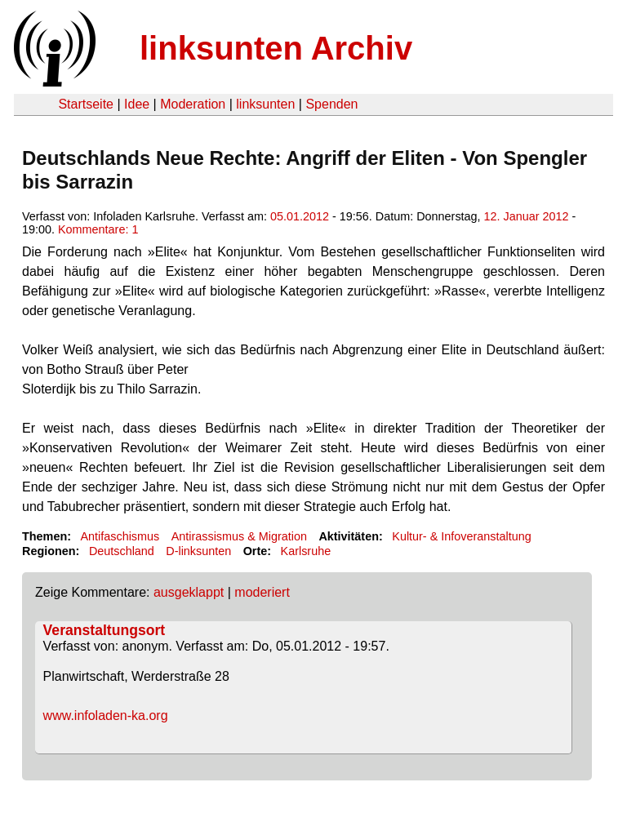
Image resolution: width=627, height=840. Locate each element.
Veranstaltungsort (104, 630)
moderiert (262, 592)
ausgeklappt (189, 592)
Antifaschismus (120, 536)
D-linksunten (198, 551)
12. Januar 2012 (527, 216)
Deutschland (122, 551)
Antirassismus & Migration (239, 536)
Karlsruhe (306, 551)
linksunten (265, 104)
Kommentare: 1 (98, 229)
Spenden (331, 104)
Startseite (86, 104)
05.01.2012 (300, 216)
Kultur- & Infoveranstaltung (461, 536)
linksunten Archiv (276, 48)
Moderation (193, 104)
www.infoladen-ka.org (106, 716)
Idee (137, 104)
